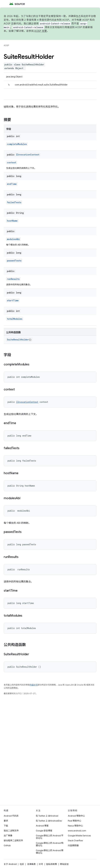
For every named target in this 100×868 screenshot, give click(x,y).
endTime (12, 184)
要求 (6, 821)
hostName (12, 221)
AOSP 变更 (41, 31)
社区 (22, 864)
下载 (6, 826)
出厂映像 (8, 836)
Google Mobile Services (79, 836)
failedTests (14, 202)
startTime (13, 300)
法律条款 (31, 864)
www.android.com (77, 831)
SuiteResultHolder (18, 340)
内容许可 (34, 685)
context (12, 162)
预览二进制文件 (11, 831)
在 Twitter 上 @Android (47, 816)
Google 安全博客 (44, 831)
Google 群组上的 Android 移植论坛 (50, 852)
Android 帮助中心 (76, 816)
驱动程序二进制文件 (13, 840)
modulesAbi (13, 239)
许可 (41, 864)
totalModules (15, 319)
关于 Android (10, 864)
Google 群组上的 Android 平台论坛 (50, 837)
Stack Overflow (75, 840)
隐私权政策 (52, 864)
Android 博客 (42, 826)
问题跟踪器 (73, 845)
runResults (13, 279)
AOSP (6, 45)
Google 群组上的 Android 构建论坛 (50, 844)
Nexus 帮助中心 (75, 826)
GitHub (7, 845)
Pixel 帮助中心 (75, 821)
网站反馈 (64, 864)
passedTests (14, 261)
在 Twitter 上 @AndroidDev (49, 821)
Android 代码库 (11, 816)
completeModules (17, 144)
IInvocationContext (28, 155)
